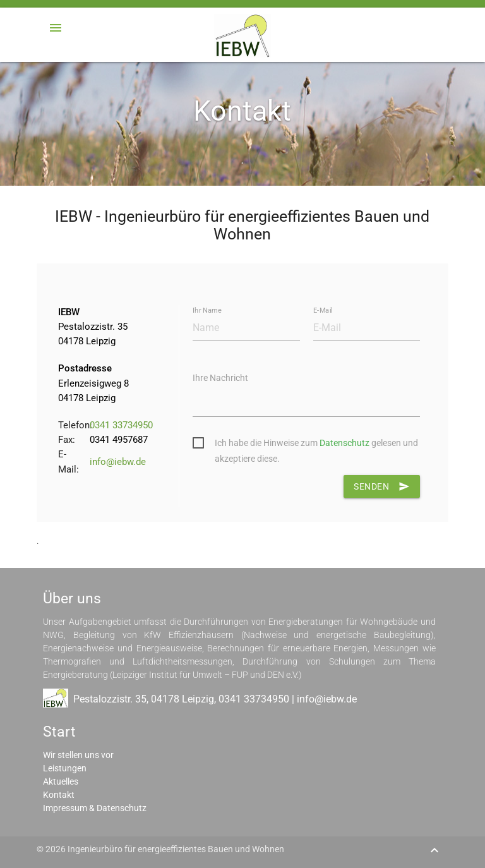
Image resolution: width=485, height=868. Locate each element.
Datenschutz (344, 443)
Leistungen (65, 768)
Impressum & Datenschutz (95, 808)
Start (59, 732)
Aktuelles (61, 781)
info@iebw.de (118, 462)
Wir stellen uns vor (78, 755)
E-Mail (323, 310)
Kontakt (59, 795)
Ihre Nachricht (220, 378)
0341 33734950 (121, 425)
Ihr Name (207, 310)
